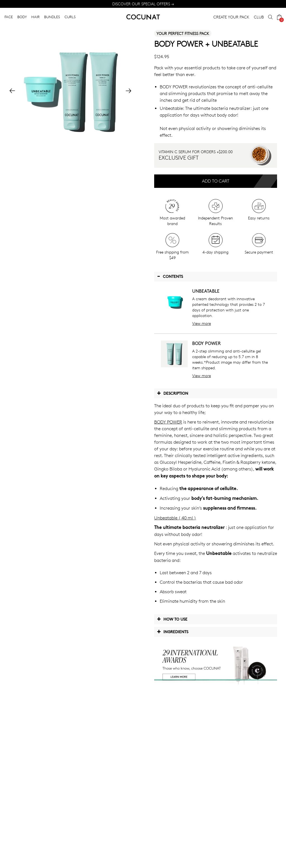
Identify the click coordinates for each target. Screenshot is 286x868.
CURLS (70, 17)
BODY (22, 17)
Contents (170, 276)
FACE (9, 17)
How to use (172, 619)
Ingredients (173, 632)
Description (173, 393)
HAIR (35, 17)
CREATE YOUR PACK (231, 17)
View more (202, 323)
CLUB (259, 17)
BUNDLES (52, 17)
